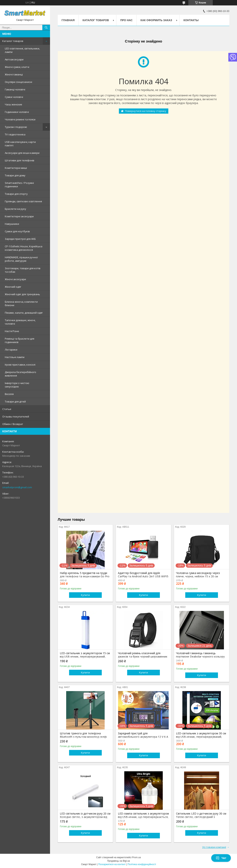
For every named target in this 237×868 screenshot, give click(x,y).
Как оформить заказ (156, 20)
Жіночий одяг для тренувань (22, 294)
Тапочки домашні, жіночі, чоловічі (20, 322)
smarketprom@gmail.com (17, 487)
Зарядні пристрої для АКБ (20, 239)
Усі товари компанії (214, 847)
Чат (221, 858)
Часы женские (13, 104)
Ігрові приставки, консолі (20, 365)
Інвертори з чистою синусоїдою (17, 385)
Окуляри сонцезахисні (18, 82)
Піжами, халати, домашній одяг (24, 313)
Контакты (191, 20)
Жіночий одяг (13, 287)
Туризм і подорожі (16, 127)
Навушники (12, 224)
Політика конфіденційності (142, 864)
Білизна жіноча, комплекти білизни (21, 303)
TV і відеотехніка (15, 134)
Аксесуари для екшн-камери (22, 153)
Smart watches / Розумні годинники (19, 185)
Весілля (9, 394)
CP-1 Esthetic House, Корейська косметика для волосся (24, 248)
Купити (85, 595)
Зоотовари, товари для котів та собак (23, 270)
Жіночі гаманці (14, 74)
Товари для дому (15, 175)
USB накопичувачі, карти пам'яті (20, 144)
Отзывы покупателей (16, 417)
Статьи (7, 409)
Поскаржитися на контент (112, 864)
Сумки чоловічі (14, 97)
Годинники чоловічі (17, 112)
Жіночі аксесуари (15, 279)
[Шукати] (46, 27)
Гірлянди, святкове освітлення (23, 201)
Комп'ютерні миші (16, 168)
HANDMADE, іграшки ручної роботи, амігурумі (21, 259)
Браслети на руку (15, 209)
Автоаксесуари (14, 59)
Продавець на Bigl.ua (118, 861)
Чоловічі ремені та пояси (20, 119)
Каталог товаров (13, 41)
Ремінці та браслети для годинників (20, 340)
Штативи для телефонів (20, 160)
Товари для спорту (16, 194)
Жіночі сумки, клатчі (17, 67)
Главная (68, 20)
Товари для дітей (15, 402)
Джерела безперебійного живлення (20, 374)
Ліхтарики (11, 350)
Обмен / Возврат (13, 424)
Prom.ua (136, 857)
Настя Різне (12, 331)
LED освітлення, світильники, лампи (22, 50)
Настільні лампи (15, 357)
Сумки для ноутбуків (17, 231)
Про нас (126, 20)
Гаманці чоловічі (15, 89)
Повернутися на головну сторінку (146, 111)
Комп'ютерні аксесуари (19, 216)
